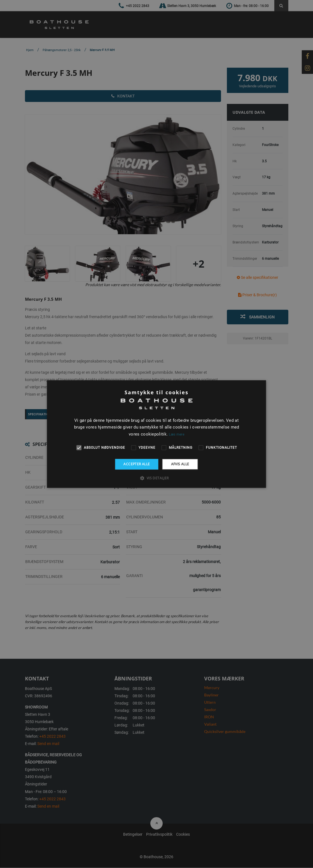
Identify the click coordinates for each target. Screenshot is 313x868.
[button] (156, 478)
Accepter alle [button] (137, 464)
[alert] (156, 434)
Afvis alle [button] (180, 464)
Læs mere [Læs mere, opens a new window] (176, 434)
